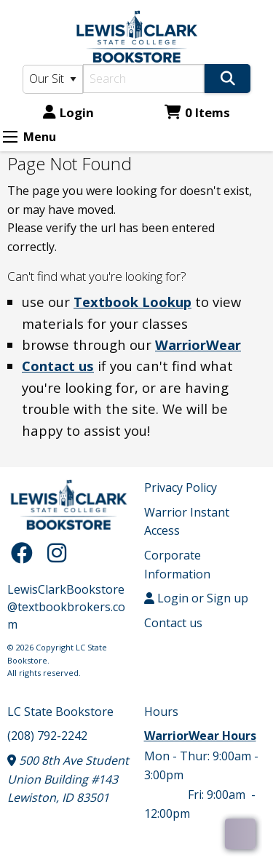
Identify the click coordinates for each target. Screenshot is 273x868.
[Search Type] (53, 79)
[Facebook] (25, 553)
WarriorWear (198, 345)
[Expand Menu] (10, 137)
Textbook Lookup (132, 302)
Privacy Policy (181, 487)
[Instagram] (57, 553)
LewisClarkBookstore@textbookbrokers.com (66, 607)
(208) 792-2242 (47, 736)
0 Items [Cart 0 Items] (197, 112)
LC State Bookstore (60, 712)
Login (68, 112)
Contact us (58, 366)
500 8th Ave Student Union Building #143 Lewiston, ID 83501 (68, 779)
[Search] (144, 79)
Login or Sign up (196, 598)
